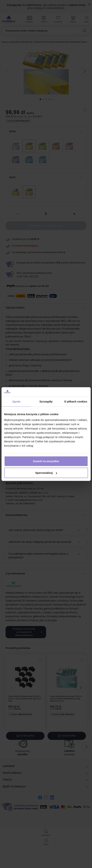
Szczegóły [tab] (46, 401)
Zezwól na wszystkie (46, 461)
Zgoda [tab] (16, 401)
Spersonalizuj (46, 473)
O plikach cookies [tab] (76, 401)
